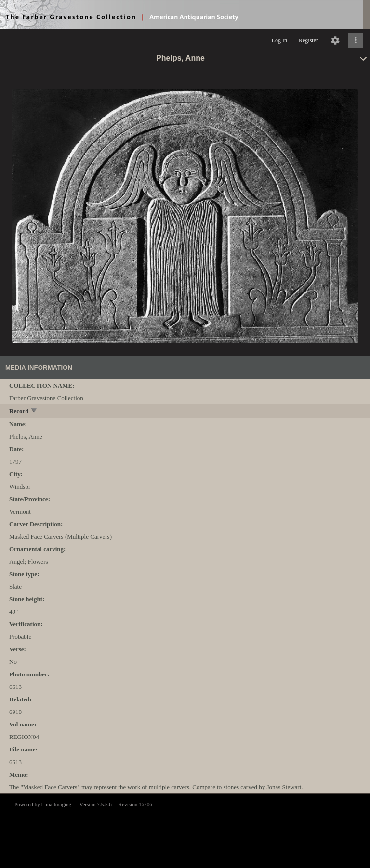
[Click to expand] (356, 40)
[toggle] (34, 411)
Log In (279, 40)
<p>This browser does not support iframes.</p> (185, 830)
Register (308, 40)
